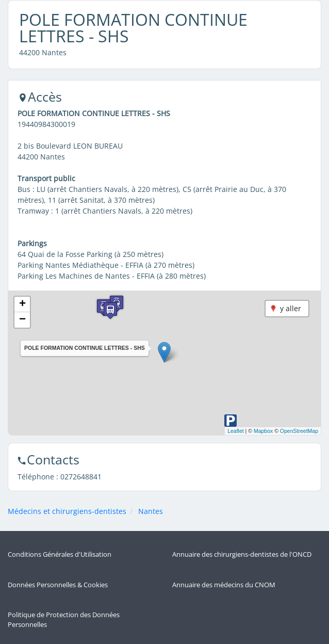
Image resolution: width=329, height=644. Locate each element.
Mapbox (263, 431)
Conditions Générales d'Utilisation (60, 554)
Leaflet (236, 431)
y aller (291, 308)
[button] (164, 352)
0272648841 (81, 477)
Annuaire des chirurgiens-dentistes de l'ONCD (242, 554)
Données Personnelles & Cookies (58, 585)
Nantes (151, 511)
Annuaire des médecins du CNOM (224, 585)
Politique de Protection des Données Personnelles (64, 620)
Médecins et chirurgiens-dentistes (67, 511)
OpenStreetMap (299, 431)
